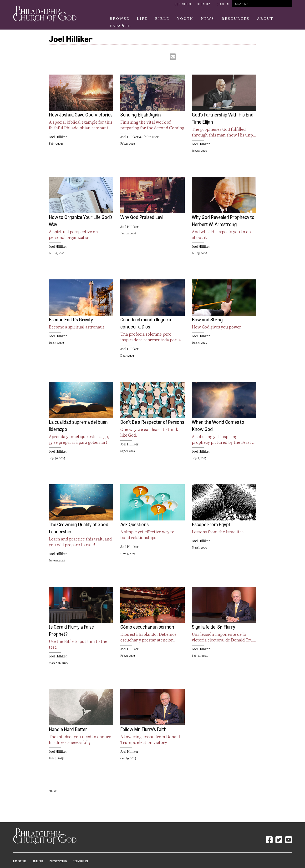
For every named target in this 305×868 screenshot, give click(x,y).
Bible (162, 18)
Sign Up (204, 4)
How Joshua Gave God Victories (81, 114)
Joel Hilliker (58, 137)
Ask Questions (135, 524)
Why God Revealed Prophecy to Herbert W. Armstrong (223, 220)
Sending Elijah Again (141, 114)
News (208, 18)
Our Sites (183, 4)
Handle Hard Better (68, 729)
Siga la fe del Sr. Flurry (213, 626)
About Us (38, 861)
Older (54, 791)
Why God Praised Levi (142, 217)
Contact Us (20, 861)
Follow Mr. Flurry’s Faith (143, 729)
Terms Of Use (81, 861)
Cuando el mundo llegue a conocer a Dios (146, 323)
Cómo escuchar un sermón (147, 626)
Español (121, 26)
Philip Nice (150, 137)
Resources (236, 18)
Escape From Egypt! (212, 524)
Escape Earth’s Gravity (71, 319)
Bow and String (207, 319)
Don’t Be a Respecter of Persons (152, 422)
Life (142, 18)
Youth (185, 18)
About (265, 18)
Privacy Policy (58, 861)
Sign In (223, 4)
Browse (120, 18)
